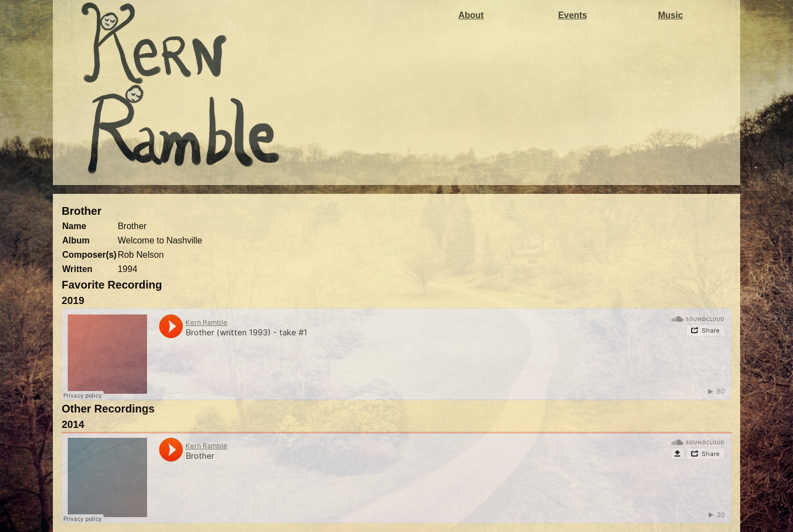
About (471, 15)
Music (670, 15)
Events (572, 15)
